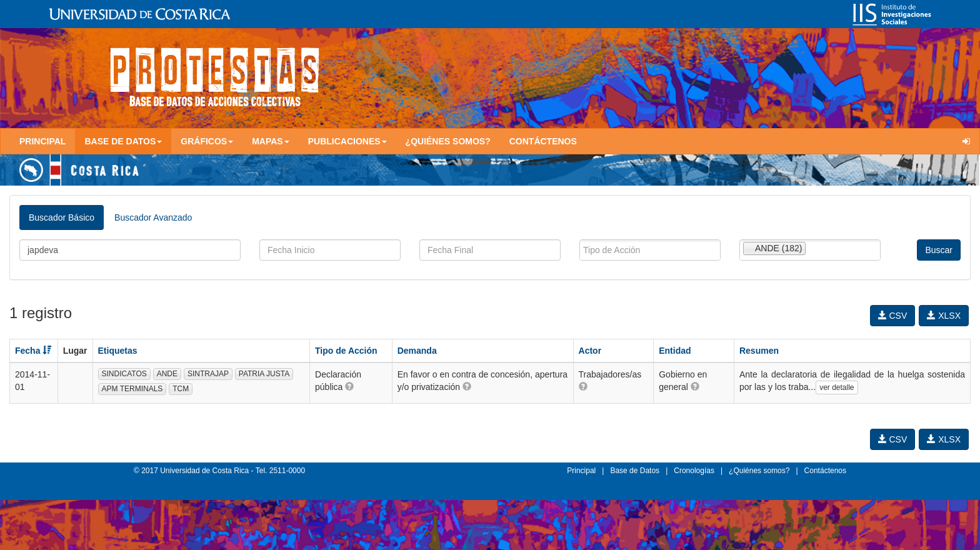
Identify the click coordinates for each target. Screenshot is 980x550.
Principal (42, 141)
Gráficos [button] (207, 141)
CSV (893, 316)
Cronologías (694, 471)
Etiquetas (118, 351)
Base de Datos (635, 471)
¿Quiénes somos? (448, 141)
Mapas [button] (271, 141)
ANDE (167, 374)
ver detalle (837, 387)
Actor (590, 351)
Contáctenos (543, 141)
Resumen (759, 351)
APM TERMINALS (132, 389)
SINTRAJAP (208, 374)
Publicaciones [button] (347, 141)
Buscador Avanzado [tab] (153, 217)
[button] (349, 386)
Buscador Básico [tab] (62, 217)
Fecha (33, 351)
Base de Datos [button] (123, 141)
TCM (181, 389)
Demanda (417, 351)
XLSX (944, 316)
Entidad (675, 351)
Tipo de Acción (346, 351)
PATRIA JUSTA (264, 374)
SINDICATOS (124, 374)
